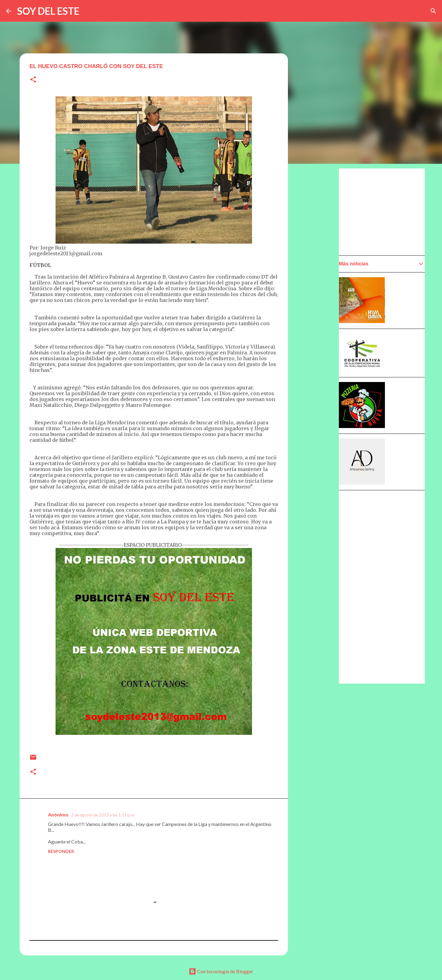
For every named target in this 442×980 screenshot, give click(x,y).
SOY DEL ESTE (48, 11)
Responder (61, 851)
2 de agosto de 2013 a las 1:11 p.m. (103, 815)
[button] (33, 80)
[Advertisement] (318, 343)
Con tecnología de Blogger (221, 971)
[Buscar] (433, 11)
